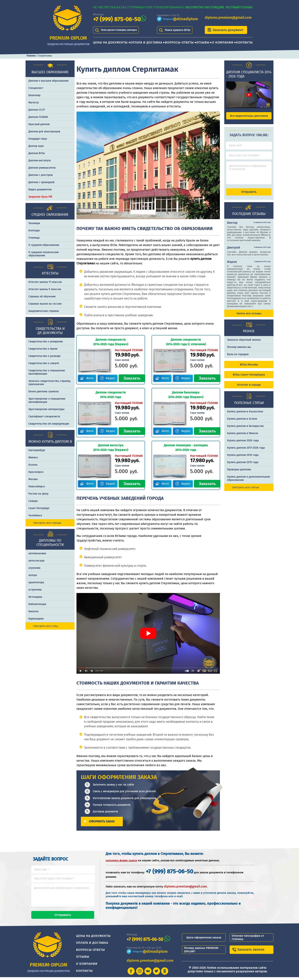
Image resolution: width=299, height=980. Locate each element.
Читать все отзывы (249, 317)
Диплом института (40, 161)
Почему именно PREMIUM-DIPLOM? (202, 953)
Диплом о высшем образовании (48, 81)
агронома (34, 568)
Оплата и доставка (146, 42)
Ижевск (33, 457)
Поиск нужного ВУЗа (178, 30)
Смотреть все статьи (245, 491)
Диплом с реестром (41, 175)
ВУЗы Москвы (249, 368)
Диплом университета (42, 168)
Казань (33, 465)
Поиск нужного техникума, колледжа (124, 30)
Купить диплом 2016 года (243, 458)
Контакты (244, 42)
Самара (33, 501)
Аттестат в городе (249, 388)
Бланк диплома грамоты (44, 391)
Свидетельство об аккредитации (49, 424)
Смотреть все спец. (46, 626)
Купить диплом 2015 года (243, 466)
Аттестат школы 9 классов (45, 289)
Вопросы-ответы (179, 42)
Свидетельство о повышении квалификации (47, 372)
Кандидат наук (38, 139)
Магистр (34, 103)
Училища (34, 238)
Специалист (36, 88)
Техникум (34, 223)
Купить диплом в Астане (242, 422)
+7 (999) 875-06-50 (117, 19)
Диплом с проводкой (41, 182)
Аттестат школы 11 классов (45, 282)
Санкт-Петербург (39, 508)
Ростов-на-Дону (38, 494)
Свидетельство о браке (43, 349)
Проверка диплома (239, 473)
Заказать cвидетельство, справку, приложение (49, 383)
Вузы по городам (238, 358)
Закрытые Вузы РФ (40, 197)
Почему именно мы (239, 350)
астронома (35, 590)
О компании (223, 42)
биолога (33, 611)
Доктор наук (36, 146)
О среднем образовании (44, 245)
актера (33, 575)
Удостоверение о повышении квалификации (47, 400)
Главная (31, 56)
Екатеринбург (37, 450)
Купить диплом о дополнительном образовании (248, 482)
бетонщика (35, 597)
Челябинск (35, 515)
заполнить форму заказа (121, 860)
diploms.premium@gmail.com (228, 18)
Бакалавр (34, 95)
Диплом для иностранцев (44, 132)
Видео (111, 378)
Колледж (34, 231)
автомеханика (37, 553)
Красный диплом (39, 124)
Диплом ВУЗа (37, 153)
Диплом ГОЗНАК (38, 117)
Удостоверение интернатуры (46, 409)
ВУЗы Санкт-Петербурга (249, 378)
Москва (33, 479)
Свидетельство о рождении (46, 342)
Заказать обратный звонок (244, 343)
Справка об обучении (42, 296)
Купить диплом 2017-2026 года (246, 451)
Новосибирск (37, 486)
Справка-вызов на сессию (45, 304)
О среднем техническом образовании (43, 254)
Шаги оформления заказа (204, 940)
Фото (90, 378)
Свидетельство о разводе (45, 356)
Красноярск (36, 472)
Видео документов (40, 189)
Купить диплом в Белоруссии (245, 429)
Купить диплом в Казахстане (245, 415)
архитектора (36, 582)
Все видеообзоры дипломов (249, 116)
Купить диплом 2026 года (243, 444)
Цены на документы (110, 42)
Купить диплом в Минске (243, 437)
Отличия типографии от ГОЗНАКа (248, 940)
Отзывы (203, 42)
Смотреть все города (47, 523)
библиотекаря (37, 604)
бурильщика (36, 619)
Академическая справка (44, 311)
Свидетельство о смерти (44, 363)
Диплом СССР (37, 110)
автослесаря (36, 561)
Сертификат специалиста (44, 416)
